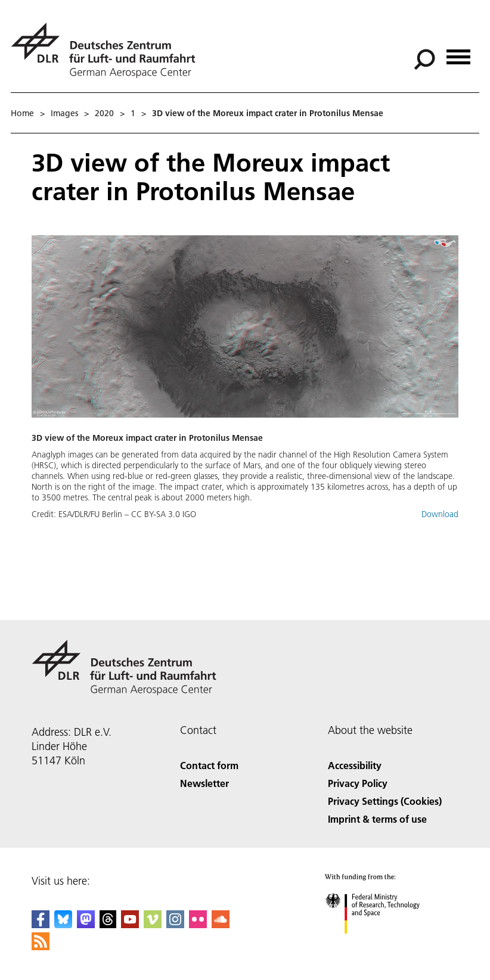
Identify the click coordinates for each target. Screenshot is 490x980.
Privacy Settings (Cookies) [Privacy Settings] (385, 801)
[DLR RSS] (41, 946)
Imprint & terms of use (377, 819)
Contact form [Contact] (209, 765)
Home (22, 113)
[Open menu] (458, 53)
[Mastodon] (86, 924)
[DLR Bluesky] (63, 924)
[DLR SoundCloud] (221, 924)
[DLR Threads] (108, 924)
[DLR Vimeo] (153, 924)
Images (64, 113)
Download (440, 514)
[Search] (424, 60)
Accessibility (355, 765)
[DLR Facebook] (41, 924)
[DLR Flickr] (198, 924)
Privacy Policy (358, 783)
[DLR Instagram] (175, 924)
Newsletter (204, 783)
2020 (104, 113)
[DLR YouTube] (130, 924)
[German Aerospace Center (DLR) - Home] (108, 50)
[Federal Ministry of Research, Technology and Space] (383, 944)
